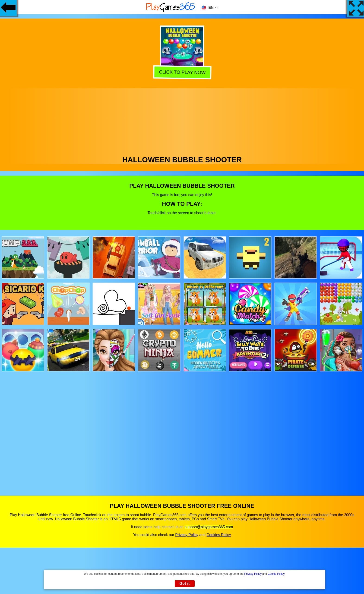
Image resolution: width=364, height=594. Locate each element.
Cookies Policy (219, 535)
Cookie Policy (276, 574)
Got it (184, 583)
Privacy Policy (187, 535)
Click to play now (182, 72)
